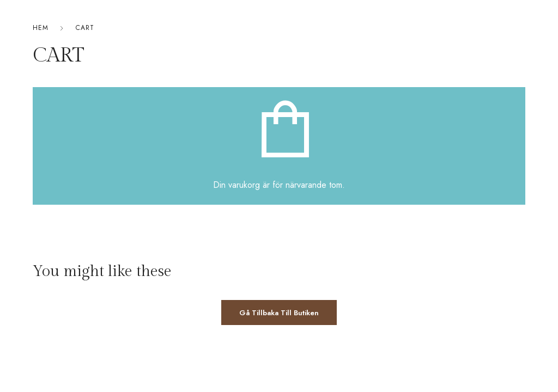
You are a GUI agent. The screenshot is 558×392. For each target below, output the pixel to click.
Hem (41, 28)
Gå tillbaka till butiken (279, 313)
